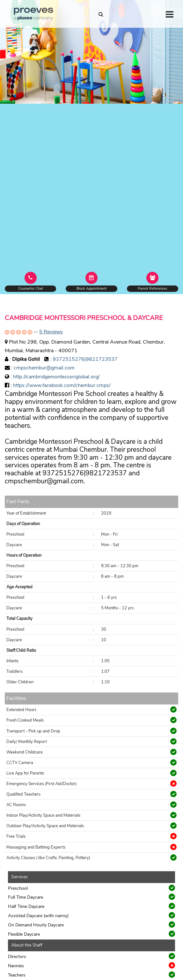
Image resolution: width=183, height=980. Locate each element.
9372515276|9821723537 (85, 359)
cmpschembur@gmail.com (44, 368)
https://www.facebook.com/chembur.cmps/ (62, 385)
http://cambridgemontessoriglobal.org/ (56, 377)
